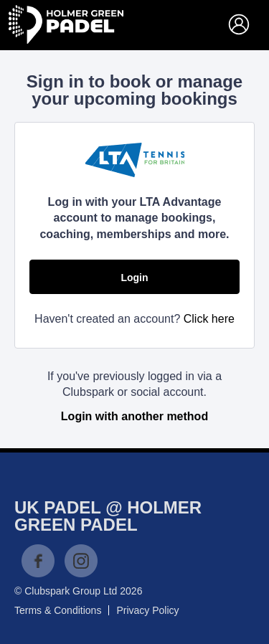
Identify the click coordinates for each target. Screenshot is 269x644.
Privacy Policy (147, 610)
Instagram (81, 561)
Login (134, 278)
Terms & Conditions (58, 610)
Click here (209, 319)
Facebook (38, 561)
